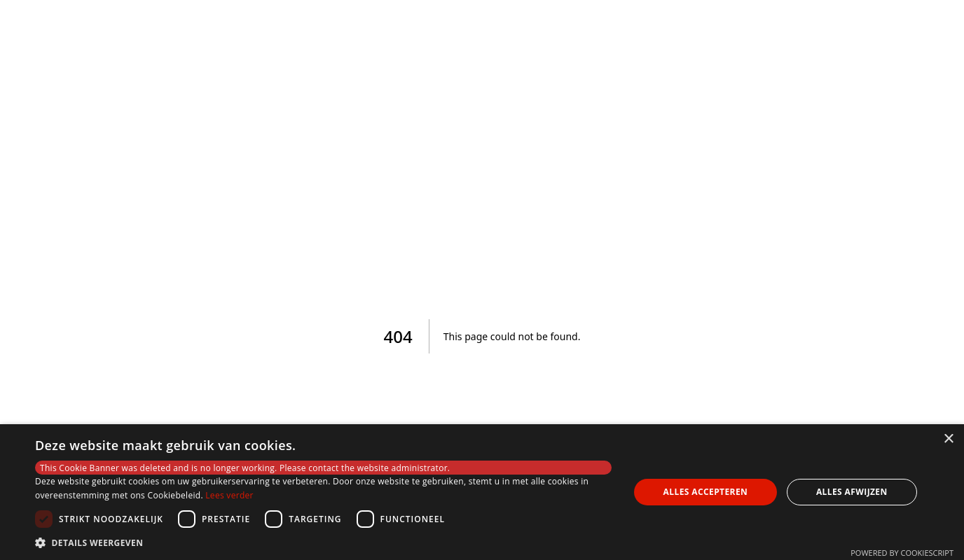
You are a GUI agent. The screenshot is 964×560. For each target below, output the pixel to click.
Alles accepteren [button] (706, 492)
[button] (323, 542)
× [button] (948, 439)
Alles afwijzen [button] (852, 492)
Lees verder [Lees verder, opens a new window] (229, 495)
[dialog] (482, 492)
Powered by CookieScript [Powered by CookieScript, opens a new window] (902, 553)
